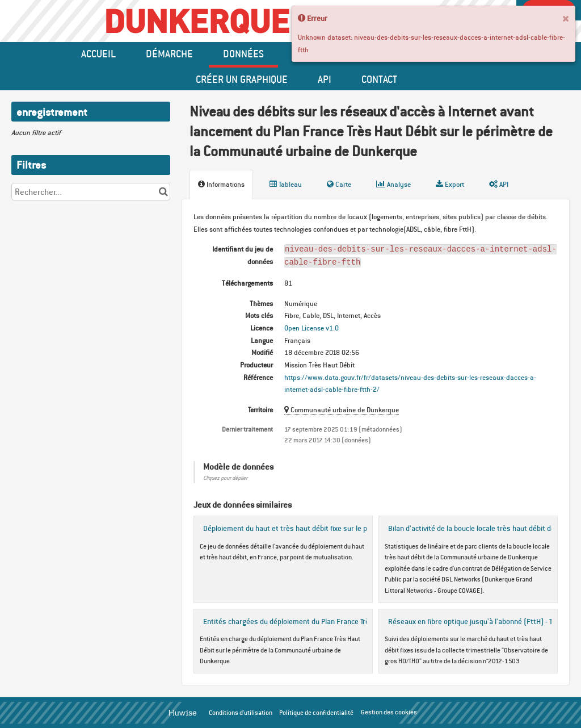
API (325, 79)
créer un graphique (242, 79)
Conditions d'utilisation (241, 713)
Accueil (98, 53)
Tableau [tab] (286, 184)
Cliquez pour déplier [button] (225, 478)
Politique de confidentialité (316, 713)
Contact (379, 79)
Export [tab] (450, 184)
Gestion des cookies (389, 712)
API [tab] (499, 184)
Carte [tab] (339, 184)
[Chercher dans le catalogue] (163, 192)
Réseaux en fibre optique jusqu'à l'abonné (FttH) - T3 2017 (482, 621)
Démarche (169, 53)
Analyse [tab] (393, 184)
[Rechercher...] (91, 192)
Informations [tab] (221, 184)
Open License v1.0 (311, 328)
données (243, 53)
